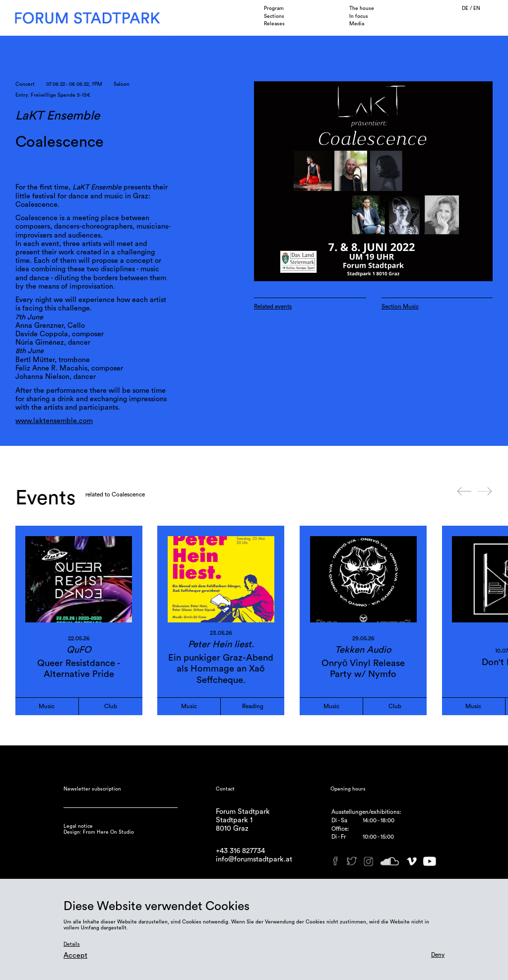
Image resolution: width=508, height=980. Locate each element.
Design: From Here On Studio (99, 832)
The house (362, 8)
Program (274, 8)
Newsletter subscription (92, 789)
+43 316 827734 (240, 851)
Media (357, 24)
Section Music (400, 306)
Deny (438, 955)
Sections (274, 16)
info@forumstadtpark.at (254, 859)
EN (477, 8)
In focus (359, 16)
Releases (274, 24)
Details (72, 944)
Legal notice (78, 826)
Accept (75, 955)
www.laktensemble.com (54, 421)
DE (466, 8)
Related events (273, 306)
